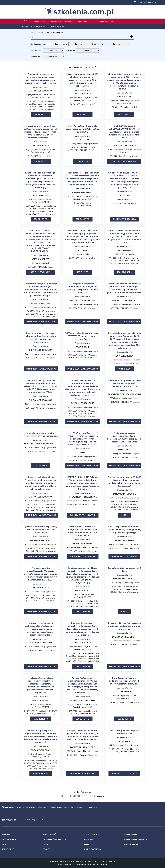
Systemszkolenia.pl (124, 199)
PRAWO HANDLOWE (41, 303)
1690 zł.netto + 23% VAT (124, 774)
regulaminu (89, 861)
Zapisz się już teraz (35, 820)
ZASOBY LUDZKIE (132, 844)
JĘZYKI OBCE (8, 849)
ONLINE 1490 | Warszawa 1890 (41, 421)
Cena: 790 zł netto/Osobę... (124, 161)
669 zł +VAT (82, 272)
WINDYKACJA (124, 450)
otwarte (20, 807)
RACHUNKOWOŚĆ (124, 692)
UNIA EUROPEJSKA (82, 94)
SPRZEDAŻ (88, 839)
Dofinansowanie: (38, 44)
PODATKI (124, 195)
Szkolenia (39, 21)
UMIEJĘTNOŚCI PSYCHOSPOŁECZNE (41, 444)
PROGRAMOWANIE (124, 250)
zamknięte (31, 807)
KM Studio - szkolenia (124, 254)
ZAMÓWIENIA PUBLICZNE (124, 494)
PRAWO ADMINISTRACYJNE (83, 701)
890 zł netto (41, 114)
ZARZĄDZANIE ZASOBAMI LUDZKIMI (124, 394)
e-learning (42, 807)
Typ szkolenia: (61, 44)
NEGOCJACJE (124, 741)
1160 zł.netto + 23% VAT (83, 556)
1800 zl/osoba (124, 272)
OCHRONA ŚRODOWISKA (41, 91)
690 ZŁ (124, 612)
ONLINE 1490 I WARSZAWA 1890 (41, 556)
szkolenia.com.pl (83, 12)
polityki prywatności (107, 861)
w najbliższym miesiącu (74, 807)
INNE (83, 453)
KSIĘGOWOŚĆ (49, 834)
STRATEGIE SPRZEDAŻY (41, 540)
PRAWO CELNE (82, 140)
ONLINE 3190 (82, 161)
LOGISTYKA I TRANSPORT (124, 300)
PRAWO (47, 849)
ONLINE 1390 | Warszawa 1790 (41, 612)
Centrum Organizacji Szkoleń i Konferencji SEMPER (41, 201)
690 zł (124, 515)
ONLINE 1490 (41, 466)
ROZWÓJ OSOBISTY (41, 259)
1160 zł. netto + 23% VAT (82, 774)
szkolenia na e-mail (105, 21)
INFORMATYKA (9, 839)
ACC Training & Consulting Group (124, 498)
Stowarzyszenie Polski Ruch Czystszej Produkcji (124, 151)
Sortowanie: (36, 57)
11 (90, 796)
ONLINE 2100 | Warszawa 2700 (83, 421)
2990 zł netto (83, 612)
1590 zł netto (41, 719)
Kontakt (83, 21)
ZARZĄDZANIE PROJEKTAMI (82, 300)
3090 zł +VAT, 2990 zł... (124, 219)
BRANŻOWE (89, 844)
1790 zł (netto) (41, 774)
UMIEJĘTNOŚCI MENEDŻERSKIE (83, 497)
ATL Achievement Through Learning (83, 501)
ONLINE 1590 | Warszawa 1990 (41, 322)
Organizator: (97, 44)
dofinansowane (55, 807)
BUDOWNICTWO (124, 97)
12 (94, 796)
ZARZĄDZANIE (131, 834)
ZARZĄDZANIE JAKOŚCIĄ (136, 839)
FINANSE (6, 834)
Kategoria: (70, 51)
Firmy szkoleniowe (61, 21)
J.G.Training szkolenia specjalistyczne (83, 144)
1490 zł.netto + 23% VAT (83, 515)
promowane (92, 807)
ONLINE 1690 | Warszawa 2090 (124, 421)
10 (86, 796)
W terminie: (36, 51)
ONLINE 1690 (124, 369)
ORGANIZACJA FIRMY (41, 701)
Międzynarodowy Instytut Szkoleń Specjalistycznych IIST (41, 96)
